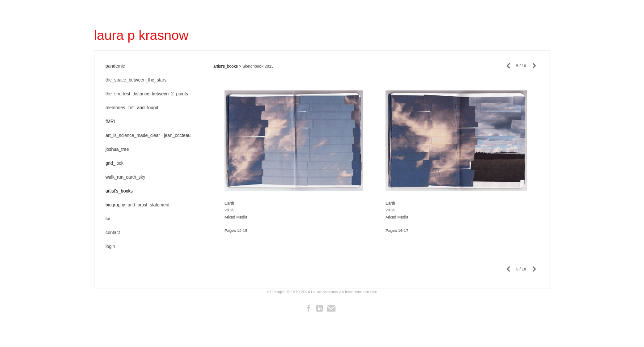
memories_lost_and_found (132, 108)
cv (108, 219)
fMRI (110, 122)
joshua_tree (117, 149)
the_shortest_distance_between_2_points (147, 94)
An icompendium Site (358, 292)
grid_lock (114, 163)
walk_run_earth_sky (125, 177)
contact (113, 233)
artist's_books (119, 191)
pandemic (115, 66)
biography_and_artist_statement (138, 205)
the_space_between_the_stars (136, 80)
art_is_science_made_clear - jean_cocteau (148, 135)
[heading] (141, 35)
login (110, 246)
